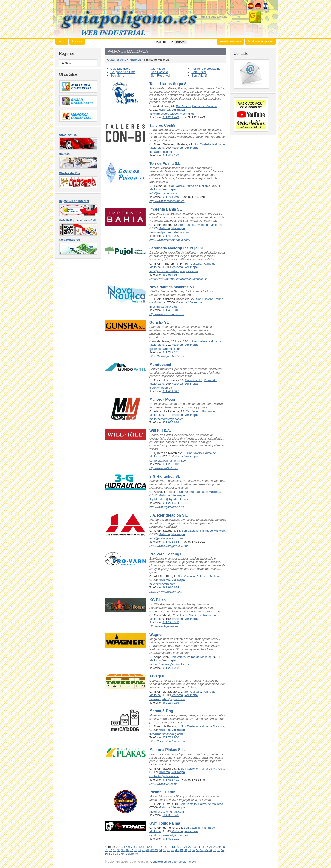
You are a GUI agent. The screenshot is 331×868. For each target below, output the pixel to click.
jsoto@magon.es (161, 388)
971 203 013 (171, 464)
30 (223, 847)
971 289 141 (171, 352)
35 (123, 850)
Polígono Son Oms (123, 72)
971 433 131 (171, 839)
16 (165, 847)
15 (161, 847)
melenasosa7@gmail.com (167, 812)
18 (173, 847)
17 (169, 847)
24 (198, 847)
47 (173, 850)
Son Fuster (199, 72)
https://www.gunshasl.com (167, 356)
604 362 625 (171, 815)
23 (194, 847)
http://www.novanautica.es (167, 314)
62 (114, 854)
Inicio (62, 41)
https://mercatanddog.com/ (167, 741)
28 (215, 847)
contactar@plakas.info (164, 776)
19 (177, 847)
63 (119, 854)
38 (135, 850)
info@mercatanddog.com (166, 734)
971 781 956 (171, 737)
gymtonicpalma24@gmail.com (169, 835)
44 (160, 850)
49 (181, 850)
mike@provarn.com (162, 584)
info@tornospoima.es (164, 193)
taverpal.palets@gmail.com (167, 699)
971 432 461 (171, 780)
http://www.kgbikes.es (164, 626)
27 (211, 847)
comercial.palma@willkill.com (169, 461)
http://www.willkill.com (164, 468)
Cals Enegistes (120, 69)
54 (202, 850)
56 (210, 850)
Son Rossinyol (161, 76)
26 (206, 847)
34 (119, 850)
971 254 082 (171, 668)
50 (185, 850)
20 (182, 847)
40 (144, 850)
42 (152, 850)
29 (219, 847)
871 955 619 (171, 422)
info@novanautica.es (163, 307)
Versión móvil (187, 862)
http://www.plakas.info (164, 784)
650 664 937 (171, 275)
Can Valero (158, 69)
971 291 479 (171, 117)
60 (106, 854)
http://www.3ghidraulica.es (167, 507)
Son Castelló (160, 72)
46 (168, 850)
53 (198, 850)
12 (148, 847)
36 (127, 850)
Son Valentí (199, 76)
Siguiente (131, 854)
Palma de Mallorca (205, 106)
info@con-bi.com (161, 152)
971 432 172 (171, 155)
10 (140, 847)
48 (177, 850)
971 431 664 (171, 542)
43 (156, 850)
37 (131, 850)
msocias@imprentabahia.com (169, 232)
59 (223, 850)
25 (202, 847)
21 (186, 847)
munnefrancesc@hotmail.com (169, 664)
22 (190, 847)
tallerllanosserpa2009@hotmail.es (172, 114)
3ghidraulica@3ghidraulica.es (169, 499)
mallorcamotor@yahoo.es (166, 419)
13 (152, 847)
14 (157, 847)
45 (164, 850)
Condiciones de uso (163, 862)
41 (148, 850)
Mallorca (135, 60)
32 (110, 850)
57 (214, 850)
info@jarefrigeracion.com (166, 538)
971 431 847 (171, 391)
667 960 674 (171, 587)
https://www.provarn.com (166, 592)
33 (114, 850)
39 (140, 850)
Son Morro (117, 76)
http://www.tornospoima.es (167, 201)
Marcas (77, 41)
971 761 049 (171, 197)
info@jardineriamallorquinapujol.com (174, 271)
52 (194, 850)
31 (106, 850)
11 (144, 847)
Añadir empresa (231, 41)
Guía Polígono (165, 19)
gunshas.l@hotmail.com (165, 349)
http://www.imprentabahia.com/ (170, 240)
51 (189, 850)
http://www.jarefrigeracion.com (169, 546)
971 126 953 (171, 622)
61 (110, 854)
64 (123, 854)
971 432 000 (171, 236)
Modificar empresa (260, 41)
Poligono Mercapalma (206, 69)
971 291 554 (171, 503)
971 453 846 (171, 310)
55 (206, 850)
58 (219, 850)
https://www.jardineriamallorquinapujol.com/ (178, 279)
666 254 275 (171, 703)
